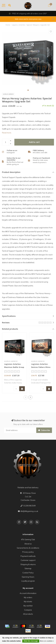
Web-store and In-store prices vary (28, 19)
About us (28, 544)
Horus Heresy (8, 94)
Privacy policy (28, 552)
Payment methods (28, 556)
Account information (28, 593)
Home (8, 25)
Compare (28, 610)
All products (28, 614)
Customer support (28, 560)
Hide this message (31, 641)
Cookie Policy (28, 573)
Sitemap (28, 568)
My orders (28, 597)
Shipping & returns (28, 564)
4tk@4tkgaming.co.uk (29, 511)
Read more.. (7, 133)
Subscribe (44, 430)
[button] (28, 90)
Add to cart (34, 142)
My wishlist (28, 606)
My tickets (28, 601)
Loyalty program (28, 581)
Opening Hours (28, 577)
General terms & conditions (28, 548)
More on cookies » (47, 641)
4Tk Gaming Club (28, 539)
